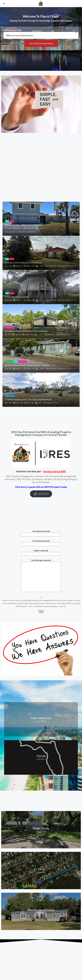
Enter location (12, 30)
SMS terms (40, 606)
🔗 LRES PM (41, 494)
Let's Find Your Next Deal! (41, 43)
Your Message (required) (41, 576)
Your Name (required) (41, 533)
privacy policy (53, 606)
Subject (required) (41, 552)
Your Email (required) (41, 543)
